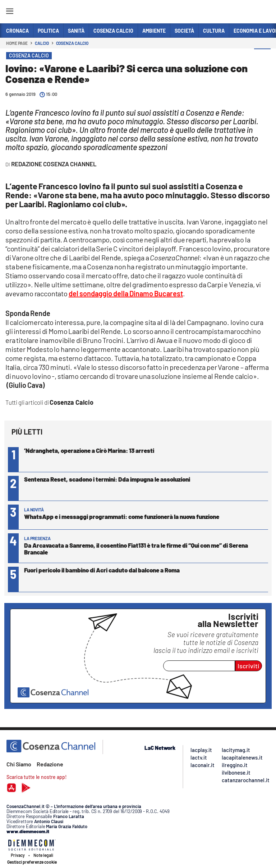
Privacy (18, 855)
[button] (262, 57)
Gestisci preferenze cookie (32, 862)
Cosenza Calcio (72, 43)
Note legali (43, 855)
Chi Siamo (19, 764)
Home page (17, 43)
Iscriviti (249, 666)
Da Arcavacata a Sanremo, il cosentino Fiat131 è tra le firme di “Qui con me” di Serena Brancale (136, 549)
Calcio (42, 43)
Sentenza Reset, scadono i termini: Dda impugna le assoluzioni (107, 479)
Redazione (50, 764)
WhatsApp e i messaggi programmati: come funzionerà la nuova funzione (122, 516)
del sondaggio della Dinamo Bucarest (126, 293)
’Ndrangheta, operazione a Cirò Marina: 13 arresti (89, 450)
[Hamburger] (10, 12)
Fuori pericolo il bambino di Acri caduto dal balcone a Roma (102, 570)
